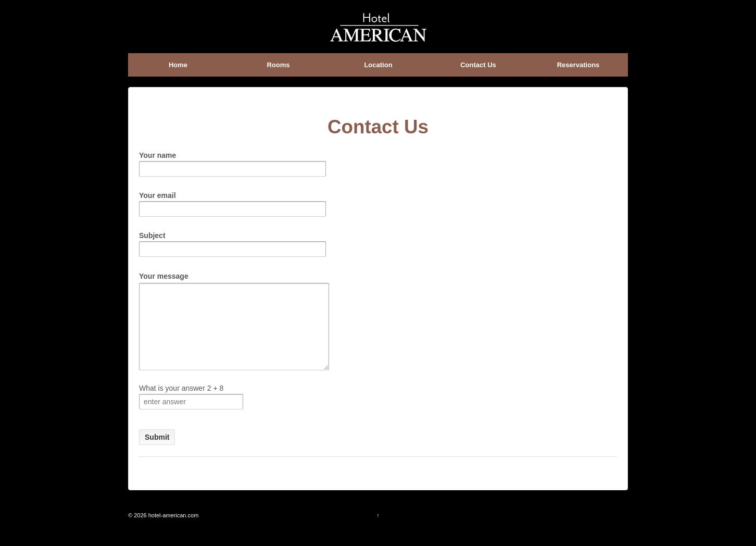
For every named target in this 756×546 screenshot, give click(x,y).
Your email (232, 202)
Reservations (578, 65)
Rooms (278, 65)
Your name (232, 162)
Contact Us (478, 65)
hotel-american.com (173, 531)
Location (378, 65)
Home (178, 65)
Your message (240, 282)
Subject (232, 242)
